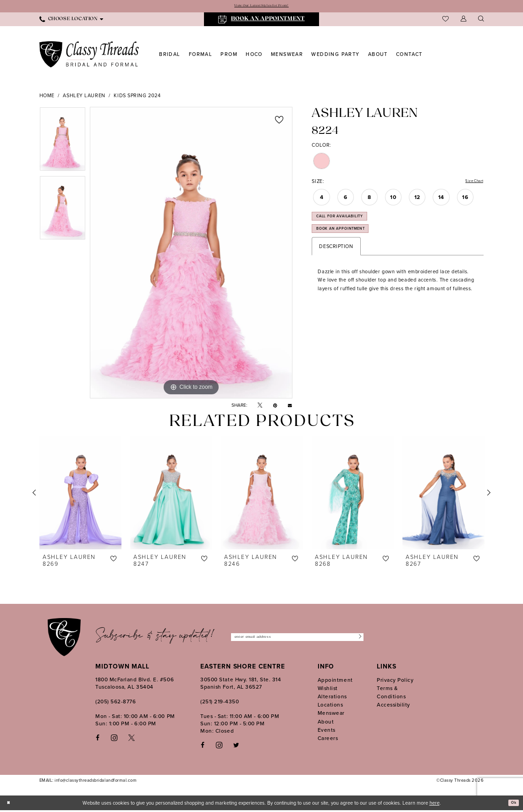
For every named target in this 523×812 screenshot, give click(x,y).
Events (327, 731)
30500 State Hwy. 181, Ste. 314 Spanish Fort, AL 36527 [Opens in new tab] (241, 685)
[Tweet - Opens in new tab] (260, 407)
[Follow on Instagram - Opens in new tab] (219, 746)
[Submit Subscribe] (357, 639)
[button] (463, 21)
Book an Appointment (352, 241)
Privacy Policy (395, 681)
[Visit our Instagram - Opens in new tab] (114, 739)
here (435, 804)
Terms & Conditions (391, 694)
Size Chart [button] (471, 183)
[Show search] (481, 21)
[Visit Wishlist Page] (446, 21)
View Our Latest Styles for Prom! (261, 7)
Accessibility (394, 706)
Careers (328, 740)
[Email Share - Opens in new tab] (290, 407)
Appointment (335, 681)
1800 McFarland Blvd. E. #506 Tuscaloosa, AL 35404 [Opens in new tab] (135, 685)
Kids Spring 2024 (137, 97)
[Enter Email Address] (297, 639)
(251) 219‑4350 (220, 703)
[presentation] (81, 494)
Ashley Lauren (84, 97)
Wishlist (328, 690)
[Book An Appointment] (261, 21)
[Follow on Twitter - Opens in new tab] (236, 747)
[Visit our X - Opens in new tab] (132, 739)
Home (47, 97)
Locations (330, 706)
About (326, 723)
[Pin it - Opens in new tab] (275, 407)
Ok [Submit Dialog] (512, 804)
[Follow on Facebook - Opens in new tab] (203, 747)
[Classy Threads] (90, 56)
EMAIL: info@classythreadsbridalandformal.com (88, 782)
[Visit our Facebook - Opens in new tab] (98, 739)
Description (336, 261)
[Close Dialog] (10, 804)
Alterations (332, 698)
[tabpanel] (63, 143)
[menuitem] (71, 21)
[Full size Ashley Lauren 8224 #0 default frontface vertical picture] (191, 254)
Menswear (331, 715)
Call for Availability (351, 223)
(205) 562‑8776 (116, 703)
